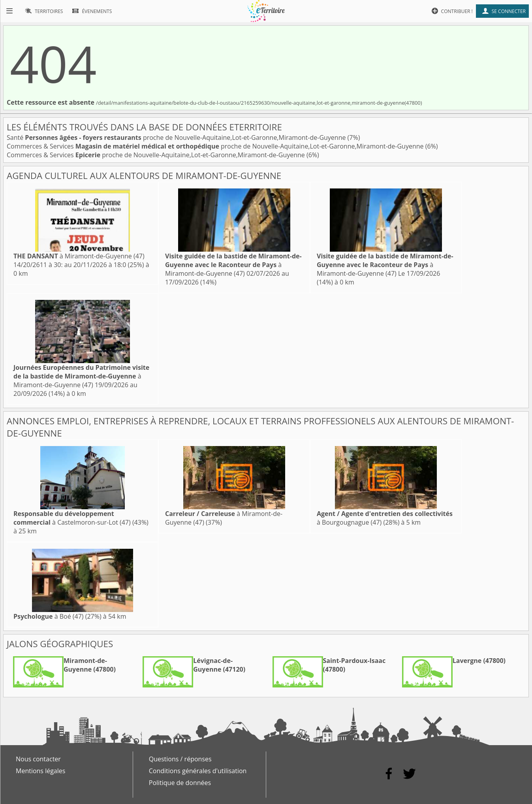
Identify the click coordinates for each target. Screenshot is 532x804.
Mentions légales (40, 771)
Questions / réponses (180, 759)
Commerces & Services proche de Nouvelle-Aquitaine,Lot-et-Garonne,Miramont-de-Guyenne (216, 146)
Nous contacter (38, 759)
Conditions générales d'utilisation (198, 771)
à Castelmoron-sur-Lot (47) (72, 518)
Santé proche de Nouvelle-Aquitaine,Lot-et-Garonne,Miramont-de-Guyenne (177, 137)
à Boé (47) (49, 616)
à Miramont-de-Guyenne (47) (79, 256)
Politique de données (180, 783)
